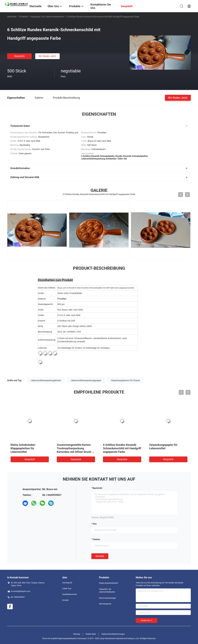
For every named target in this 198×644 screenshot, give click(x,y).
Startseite (12, 17)
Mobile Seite (91, 634)
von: (95, 524)
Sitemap (77, 634)
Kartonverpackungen (107, 598)
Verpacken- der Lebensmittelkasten (47, 17)
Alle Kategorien (105, 604)
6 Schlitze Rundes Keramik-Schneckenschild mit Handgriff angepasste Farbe (122, 448)
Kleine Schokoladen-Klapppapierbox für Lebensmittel (23, 448)
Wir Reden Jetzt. (47, 56)
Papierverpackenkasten (109, 583)
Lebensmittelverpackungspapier (86, 380)
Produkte (24, 17)
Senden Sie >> (147, 620)
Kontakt (100, 556)
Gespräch (19, 56)
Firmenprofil (67, 583)
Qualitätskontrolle (69, 594)
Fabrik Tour (67, 589)
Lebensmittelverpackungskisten (46, 380)
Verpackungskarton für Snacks (126, 380)
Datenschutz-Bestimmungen (113, 634)
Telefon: (97, 539)
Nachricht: (98, 488)
